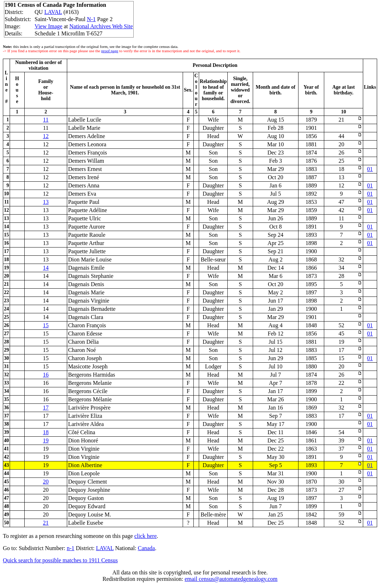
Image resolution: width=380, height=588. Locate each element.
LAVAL (53, 12)
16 (46, 375)
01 (370, 169)
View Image (49, 26)
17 (46, 408)
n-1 (71, 548)
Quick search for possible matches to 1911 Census (60, 560)
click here (146, 536)
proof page (110, 51)
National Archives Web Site (101, 26)
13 (46, 202)
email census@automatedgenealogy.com (231, 579)
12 (46, 136)
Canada (146, 548)
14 (46, 268)
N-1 (91, 19)
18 (46, 432)
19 (46, 440)
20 (46, 482)
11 (46, 120)
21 (46, 523)
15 (46, 325)
